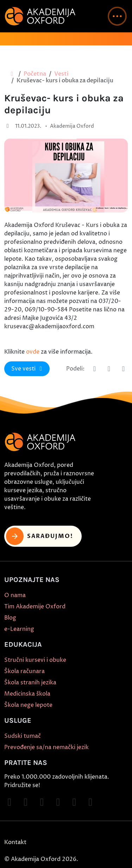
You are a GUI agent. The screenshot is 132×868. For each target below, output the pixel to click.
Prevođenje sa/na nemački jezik (46, 747)
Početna (35, 74)
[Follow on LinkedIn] (90, 802)
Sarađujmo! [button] (40, 536)
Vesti (61, 74)
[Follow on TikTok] (42, 802)
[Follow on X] (74, 802)
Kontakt (15, 842)
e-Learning (19, 629)
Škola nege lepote (28, 705)
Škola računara (24, 671)
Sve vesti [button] (28, 369)
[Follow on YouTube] (58, 802)
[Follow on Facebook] (10, 802)
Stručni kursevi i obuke (35, 660)
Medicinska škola (27, 694)
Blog (10, 618)
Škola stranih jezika (30, 683)
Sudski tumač (23, 736)
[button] (117, 16)
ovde (33, 352)
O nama (15, 595)
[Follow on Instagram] (26, 802)
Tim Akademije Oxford (35, 607)
